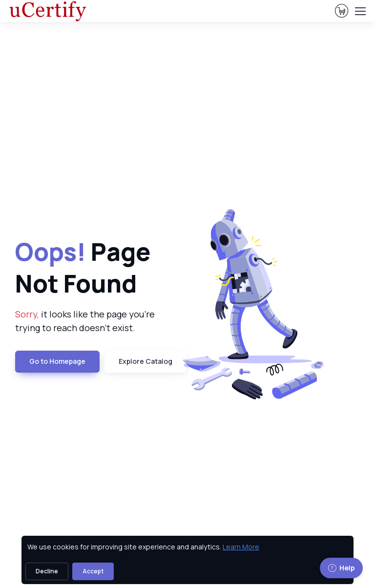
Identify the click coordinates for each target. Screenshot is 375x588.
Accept (93, 571)
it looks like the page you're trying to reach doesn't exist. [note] (85, 321)
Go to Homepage (57, 361)
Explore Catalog (146, 361)
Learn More (241, 547)
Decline (47, 571)
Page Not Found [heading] (83, 267)
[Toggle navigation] (360, 11)
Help (341, 568)
